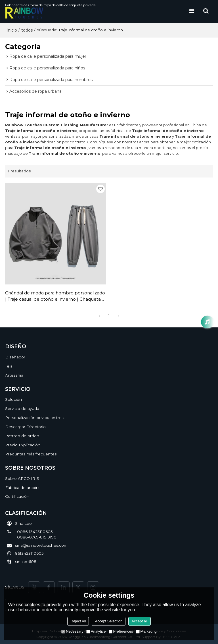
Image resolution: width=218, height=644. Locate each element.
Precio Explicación (23, 445)
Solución (13, 399)
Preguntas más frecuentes (31, 454)
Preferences (121, 631)
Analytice (96, 631)
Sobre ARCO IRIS (22, 478)
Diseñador (15, 357)
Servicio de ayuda (22, 408)
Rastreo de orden (22, 436)
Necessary (72, 631)
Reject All (78, 621)
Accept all (139, 621)
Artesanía (14, 375)
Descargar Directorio (25, 427)
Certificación (17, 496)
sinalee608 (26, 562)
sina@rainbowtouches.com (41, 545)
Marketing (146, 631)
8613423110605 (29, 553)
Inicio (12, 30)
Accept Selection (109, 621)
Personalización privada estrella (35, 418)
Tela (9, 366)
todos (27, 30)
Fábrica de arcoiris (23, 488)
